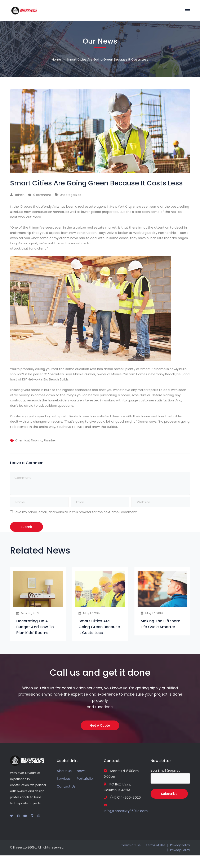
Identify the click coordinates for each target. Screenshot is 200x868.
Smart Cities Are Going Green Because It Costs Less (99, 627)
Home (56, 59)
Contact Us (66, 786)
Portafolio (85, 779)
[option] (38, 604)
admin (20, 195)
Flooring (37, 440)
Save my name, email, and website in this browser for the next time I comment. (75, 512)
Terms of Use (131, 845)
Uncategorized (71, 195)
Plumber (50, 440)
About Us (64, 771)
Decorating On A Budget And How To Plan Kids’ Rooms (35, 627)
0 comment (42, 195)
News (81, 771)
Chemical (22, 440)
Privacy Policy (180, 845)
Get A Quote (100, 725)
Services (64, 779)
